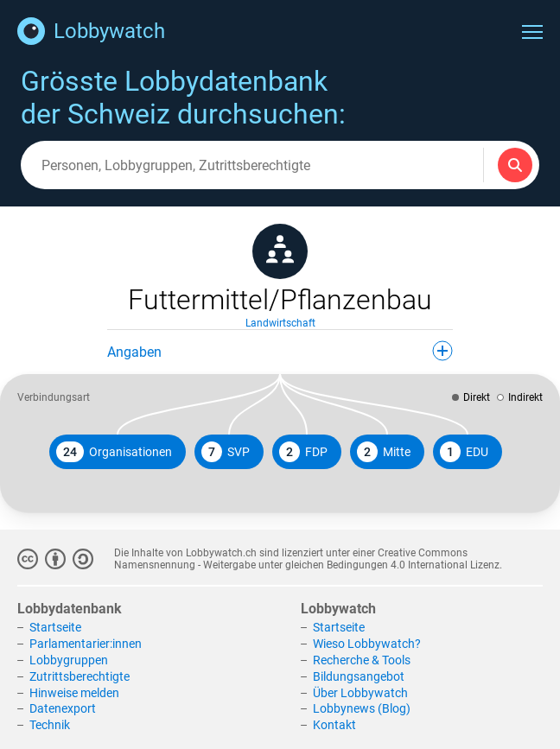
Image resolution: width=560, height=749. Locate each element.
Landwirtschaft (280, 323)
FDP (303, 452)
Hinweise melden (74, 693)
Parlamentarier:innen (86, 644)
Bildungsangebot (359, 676)
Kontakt (334, 725)
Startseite (55, 627)
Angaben (280, 351)
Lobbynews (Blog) (362, 708)
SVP (226, 452)
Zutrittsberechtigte (80, 676)
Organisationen (114, 452)
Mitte (384, 452)
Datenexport (63, 708)
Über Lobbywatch (360, 693)
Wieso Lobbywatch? (367, 644)
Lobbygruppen (69, 660)
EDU (464, 452)
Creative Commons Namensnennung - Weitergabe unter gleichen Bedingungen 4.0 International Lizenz (307, 559)
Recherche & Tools (362, 660)
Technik (50, 725)
